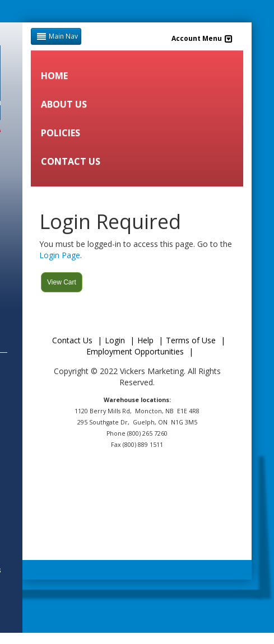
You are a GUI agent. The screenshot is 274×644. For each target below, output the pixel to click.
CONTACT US (71, 161)
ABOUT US (64, 104)
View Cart (62, 282)
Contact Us (72, 340)
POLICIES (61, 133)
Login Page (60, 255)
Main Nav (56, 36)
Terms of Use (191, 340)
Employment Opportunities (135, 351)
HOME (54, 76)
